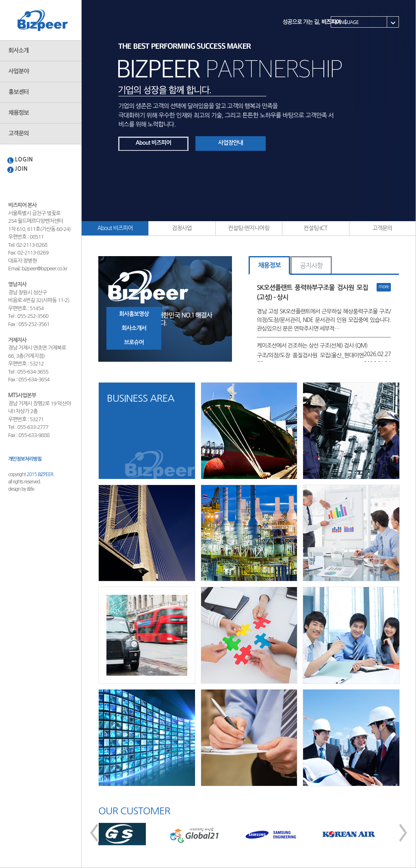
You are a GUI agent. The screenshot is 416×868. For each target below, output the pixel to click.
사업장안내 (231, 143)
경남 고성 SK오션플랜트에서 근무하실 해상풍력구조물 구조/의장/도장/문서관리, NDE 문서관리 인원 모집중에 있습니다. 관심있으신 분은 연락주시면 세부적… (324, 320)
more (384, 287)
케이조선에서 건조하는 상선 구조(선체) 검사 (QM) (312, 346)
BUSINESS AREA (141, 398)
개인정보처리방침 (25, 459)
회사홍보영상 (134, 314)
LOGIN (24, 160)
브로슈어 (134, 342)
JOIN (22, 169)
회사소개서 (134, 328)
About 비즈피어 (153, 143)
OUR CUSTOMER (134, 811)
